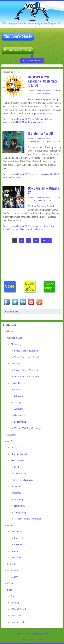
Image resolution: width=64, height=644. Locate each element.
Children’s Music (15, 338)
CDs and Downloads (20, 609)
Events (13, 119)
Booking (15, 603)
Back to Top (35, 639)
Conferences (20, 467)
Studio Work (20, 473)
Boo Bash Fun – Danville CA (43, 190)
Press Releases (21, 545)
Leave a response (43, 94)
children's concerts (42, 174)
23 (36, 241)
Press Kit (18, 538)
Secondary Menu (32, 61)
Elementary (16, 344)
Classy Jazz (16, 448)
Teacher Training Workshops (28, 428)
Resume (14, 551)
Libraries (18, 396)
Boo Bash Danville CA (44, 226)
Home (10, 331)
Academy (19, 409)
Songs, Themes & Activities (27, 351)
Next (46, 241)
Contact (11, 583)
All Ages (11, 441)
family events (14, 177)
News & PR (22, 119)
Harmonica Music (19, 622)
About (10, 525)
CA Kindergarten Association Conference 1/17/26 (43, 81)
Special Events (18, 383)
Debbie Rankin (45, 91)
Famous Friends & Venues (23, 480)
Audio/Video (13, 570)
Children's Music (20, 122)
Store (10, 590)
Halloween (38, 229)
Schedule (11, 564)
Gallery (14, 577)
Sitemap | (26, 639)
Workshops (16, 402)
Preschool (32, 122)
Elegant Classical (19, 454)
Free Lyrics (16, 616)
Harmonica (19, 415)
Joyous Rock (17, 486)
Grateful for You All (40, 133)
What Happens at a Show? (27, 357)
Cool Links (16, 557)
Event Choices (18, 461)
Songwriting (20, 422)
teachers (41, 122)
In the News (16, 532)
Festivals (18, 389)
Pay (12, 596)
